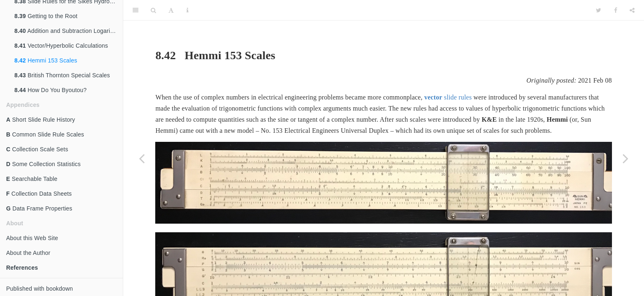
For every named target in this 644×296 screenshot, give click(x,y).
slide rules (448, 97)
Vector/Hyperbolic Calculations (61, 46)
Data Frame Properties (39, 208)
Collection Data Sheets (39, 194)
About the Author (28, 253)
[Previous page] (142, 158)
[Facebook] (616, 10)
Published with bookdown (40, 289)
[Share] (632, 10)
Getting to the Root (46, 16)
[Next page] (626, 158)
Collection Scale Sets (37, 149)
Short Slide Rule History (41, 120)
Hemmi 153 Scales (46, 60)
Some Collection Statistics (43, 164)
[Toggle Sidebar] (136, 10)
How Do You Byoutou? (51, 90)
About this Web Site (32, 238)
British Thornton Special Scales (62, 75)
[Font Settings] (171, 10)
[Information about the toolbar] (187, 10)
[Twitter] (599, 10)
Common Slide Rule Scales (45, 134)
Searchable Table (32, 179)
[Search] (153, 10)
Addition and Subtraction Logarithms (69, 31)
